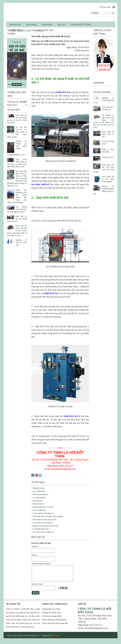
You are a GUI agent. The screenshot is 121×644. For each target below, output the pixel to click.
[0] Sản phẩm (105, 7)
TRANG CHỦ (15, 25)
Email (35, 555)
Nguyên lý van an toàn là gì (21, 242)
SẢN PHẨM (47, 25)
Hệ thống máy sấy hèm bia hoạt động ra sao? (17, 209)
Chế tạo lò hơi (108, 157)
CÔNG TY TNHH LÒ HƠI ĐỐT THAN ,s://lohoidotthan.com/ (17, 148)
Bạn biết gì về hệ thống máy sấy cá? (17, 219)
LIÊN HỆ (41, 31)
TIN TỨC (61, 25)
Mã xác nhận (38, 584)
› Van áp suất (37, 501)
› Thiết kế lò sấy (38, 488)
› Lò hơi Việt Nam (39, 510)
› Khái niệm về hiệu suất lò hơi (44, 520)
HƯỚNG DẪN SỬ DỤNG (20, 31)
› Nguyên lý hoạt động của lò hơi (45, 526)
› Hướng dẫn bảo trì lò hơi (42, 507)
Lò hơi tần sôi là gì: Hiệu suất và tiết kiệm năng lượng (17, 132)
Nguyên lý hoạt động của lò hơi (104, 100)
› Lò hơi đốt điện (38, 491)
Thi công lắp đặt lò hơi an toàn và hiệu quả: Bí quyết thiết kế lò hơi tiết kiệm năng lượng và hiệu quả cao (17, 178)
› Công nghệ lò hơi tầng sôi (43, 513)
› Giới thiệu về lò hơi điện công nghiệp (47, 516)
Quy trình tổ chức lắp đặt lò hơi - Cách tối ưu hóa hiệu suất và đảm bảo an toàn (17, 231)
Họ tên (35, 547)
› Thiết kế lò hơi (38, 504)
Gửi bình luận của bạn (42, 564)
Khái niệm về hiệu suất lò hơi (108, 134)
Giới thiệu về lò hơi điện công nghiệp (108, 179)
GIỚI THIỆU (31, 25)
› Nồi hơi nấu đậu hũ (40, 494)
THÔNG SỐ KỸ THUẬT (81, 25)
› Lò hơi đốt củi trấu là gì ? (42, 523)
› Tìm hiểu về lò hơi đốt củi (42, 532)
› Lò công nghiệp (38, 498)
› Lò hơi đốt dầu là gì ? (41, 529)
